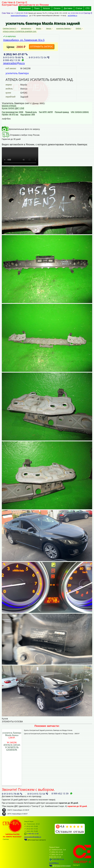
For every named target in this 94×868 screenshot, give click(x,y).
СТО (88, 8)
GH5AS (79, 28)
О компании (25, 8)
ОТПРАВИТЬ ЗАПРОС (42, 47)
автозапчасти (26, 28)
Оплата (57, 8)
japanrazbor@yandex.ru (19, 16)
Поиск (37, 8)
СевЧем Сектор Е (10, 28)
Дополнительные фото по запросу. (21, 129)
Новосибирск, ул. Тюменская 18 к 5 (24, 40)
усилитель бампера (64, 28)
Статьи (79, 8)
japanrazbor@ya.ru (14, 63)
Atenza (49, 28)
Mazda (39, 28)
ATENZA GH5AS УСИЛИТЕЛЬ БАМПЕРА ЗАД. (20, 32)
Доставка (68, 8)
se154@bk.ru (73, 16)
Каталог (47, 8)
